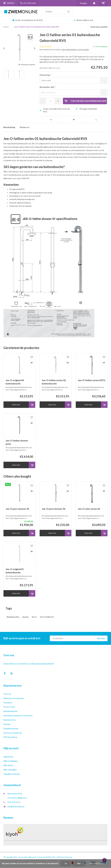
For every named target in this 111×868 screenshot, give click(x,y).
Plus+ (54, 857)
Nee (79, 864)
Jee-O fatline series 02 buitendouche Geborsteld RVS (54, 382)
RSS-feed (61, 857)
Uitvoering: (45, 75)
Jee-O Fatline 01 (47, 617)
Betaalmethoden (10, 711)
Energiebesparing (11, 728)
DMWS (48, 857)
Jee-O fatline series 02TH (92, 380)
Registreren (8, 757)
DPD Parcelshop (10, 737)
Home (6, 27)
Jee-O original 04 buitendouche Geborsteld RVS (15, 382)
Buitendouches (13, 617)
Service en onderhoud (13, 733)
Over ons (7, 694)
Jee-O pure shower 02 (54, 509)
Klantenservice (10, 720)
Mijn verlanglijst (10, 770)
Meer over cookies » (98, 864)
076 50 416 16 (14, 802)
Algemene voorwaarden (14, 698)
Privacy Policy (9, 707)
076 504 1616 (28, 3)
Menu (9, 3)
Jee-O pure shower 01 (17, 509)
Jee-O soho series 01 (89, 509)
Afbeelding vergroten (28, 64)
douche (25, 617)
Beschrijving (9, 127)
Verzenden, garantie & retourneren (18, 716)
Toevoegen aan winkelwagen (85, 101)
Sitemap (7, 724)
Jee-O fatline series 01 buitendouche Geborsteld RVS (37, 27)
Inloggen (83, 3)
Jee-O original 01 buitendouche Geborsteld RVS (15, 571)
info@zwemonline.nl (16, 807)
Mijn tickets (8, 765)
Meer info (16, 405)
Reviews (24, 127)
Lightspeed (32, 857)
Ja (66, 864)
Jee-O (34, 617)
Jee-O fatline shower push (17, 442)
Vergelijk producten (12, 774)
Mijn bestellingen (11, 761)
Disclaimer (8, 703)
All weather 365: (48, 87)
